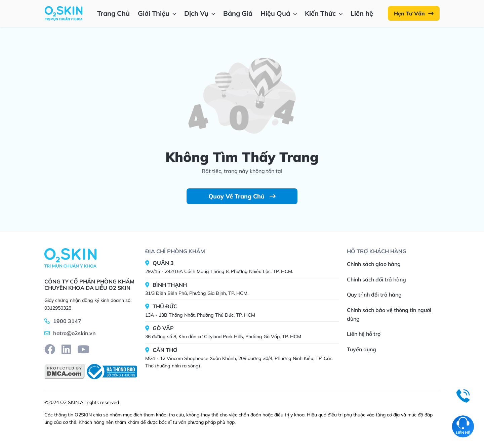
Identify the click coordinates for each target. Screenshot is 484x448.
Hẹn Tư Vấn (414, 13)
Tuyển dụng (361, 349)
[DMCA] (65, 371)
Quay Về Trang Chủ (242, 196)
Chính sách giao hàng (374, 264)
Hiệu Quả (279, 13)
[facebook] (50, 349)
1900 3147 (67, 321)
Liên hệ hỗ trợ (364, 334)
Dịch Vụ (200, 13)
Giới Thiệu (158, 13)
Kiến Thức (325, 13)
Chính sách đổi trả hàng (376, 279)
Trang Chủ (113, 13)
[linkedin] (66, 349)
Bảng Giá (238, 13)
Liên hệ (362, 13)
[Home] (70, 258)
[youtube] (83, 349)
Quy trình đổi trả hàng (374, 295)
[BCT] (111, 372)
